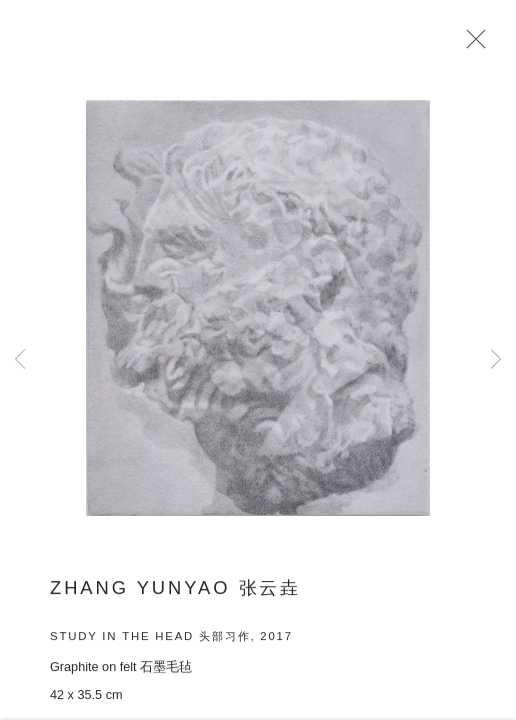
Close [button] (475, 45)
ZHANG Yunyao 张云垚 (175, 593)
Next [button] (496, 360)
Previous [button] (20, 360)
